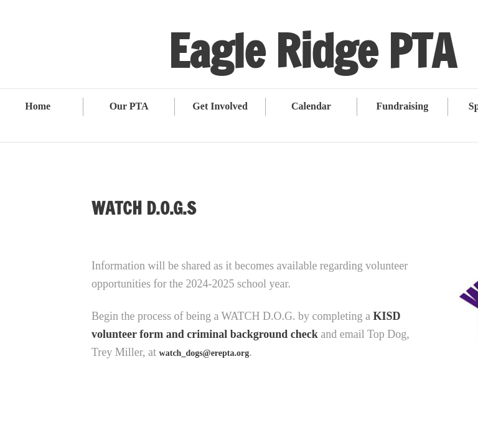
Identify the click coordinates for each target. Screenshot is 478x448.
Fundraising (403, 106)
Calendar (311, 106)
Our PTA (129, 106)
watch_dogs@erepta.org (204, 353)
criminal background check (252, 334)
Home (38, 106)
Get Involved (220, 106)
